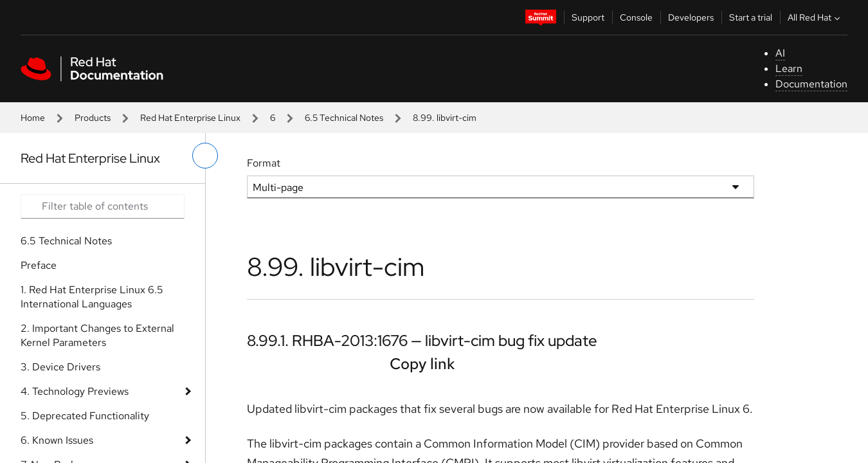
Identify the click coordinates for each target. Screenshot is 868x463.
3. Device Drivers (60, 367)
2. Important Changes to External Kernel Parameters (97, 335)
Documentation (811, 84)
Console (636, 17)
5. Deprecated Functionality (85, 416)
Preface (39, 265)
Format (264, 163)
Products (93, 118)
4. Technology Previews (75, 391)
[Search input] (103, 206)
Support (588, 17)
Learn (789, 68)
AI (780, 53)
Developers (691, 17)
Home (33, 118)
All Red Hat (815, 17)
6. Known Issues (57, 440)
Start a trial (751, 17)
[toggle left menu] (205, 156)
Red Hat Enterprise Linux (190, 118)
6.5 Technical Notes (344, 118)
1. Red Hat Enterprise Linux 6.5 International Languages (92, 297)
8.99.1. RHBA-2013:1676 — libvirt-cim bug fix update (422, 340)
